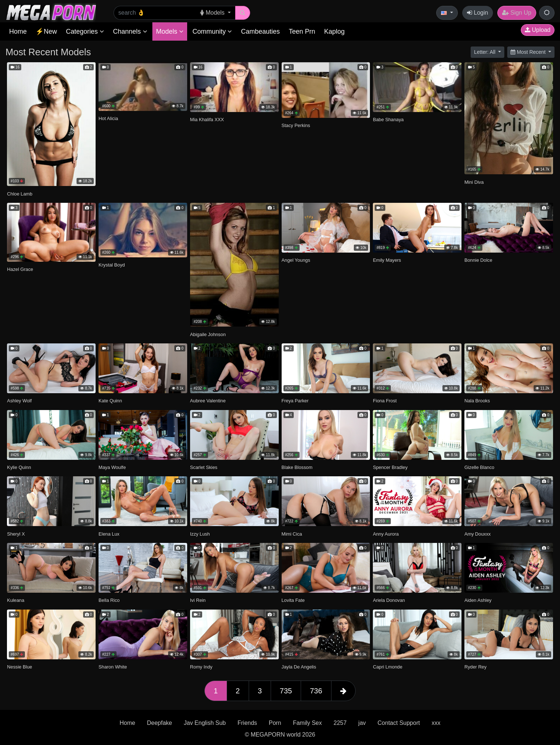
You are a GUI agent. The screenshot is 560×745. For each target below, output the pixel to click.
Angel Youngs (296, 260)
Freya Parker (295, 401)
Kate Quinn (110, 401)
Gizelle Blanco (479, 467)
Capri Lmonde (387, 667)
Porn (275, 723)
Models (170, 31)
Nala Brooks (477, 401)
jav (362, 723)
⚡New (46, 31)
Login (478, 13)
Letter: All (485, 52)
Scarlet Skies (204, 467)
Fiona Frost (385, 401)
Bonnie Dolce (478, 260)
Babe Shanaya (388, 120)
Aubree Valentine (208, 401)
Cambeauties (260, 31)
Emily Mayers (387, 260)
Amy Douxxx (478, 534)
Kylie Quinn (19, 467)
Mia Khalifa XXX (207, 120)
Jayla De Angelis (299, 667)
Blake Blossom (297, 467)
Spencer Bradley (390, 467)
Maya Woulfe (112, 467)
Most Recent (529, 52)
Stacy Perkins (296, 125)
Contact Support (399, 723)
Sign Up (517, 13)
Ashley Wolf (19, 401)
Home (18, 31)
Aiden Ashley (478, 600)
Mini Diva (474, 182)
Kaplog (334, 31)
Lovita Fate (293, 600)
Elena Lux (109, 534)
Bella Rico (109, 600)
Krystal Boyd (112, 265)
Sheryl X (16, 534)
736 (316, 691)
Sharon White (113, 667)
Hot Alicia (108, 118)
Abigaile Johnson (208, 334)
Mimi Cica (292, 534)
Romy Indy (201, 667)
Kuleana (16, 600)
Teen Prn (302, 31)
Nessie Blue (19, 667)
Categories (85, 31)
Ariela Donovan (389, 600)
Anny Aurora (386, 534)
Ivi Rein (198, 600)
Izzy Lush (200, 534)
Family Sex (307, 723)
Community (212, 31)
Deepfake (160, 723)
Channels (130, 31)
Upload (538, 30)
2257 (340, 723)
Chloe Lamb (20, 194)
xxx (436, 723)
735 (286, 691)
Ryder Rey (475, 667)
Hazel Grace (20, 269)
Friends (247, 723)
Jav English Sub (205, 723)
